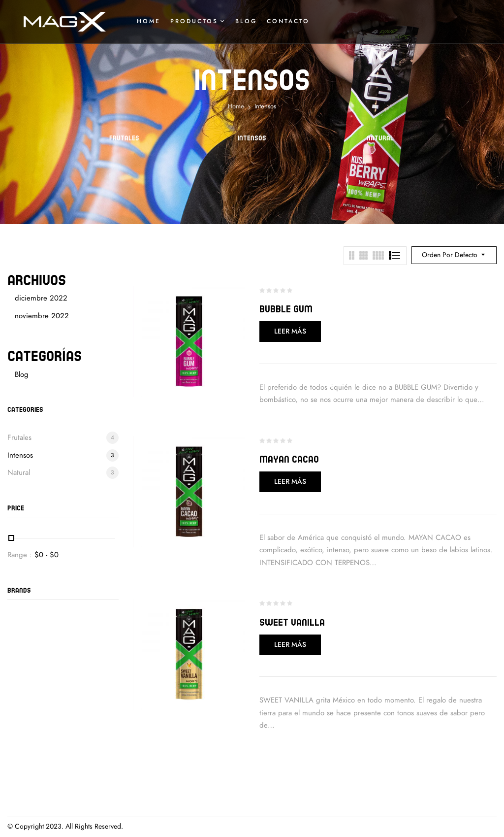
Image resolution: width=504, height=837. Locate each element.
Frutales (124, 138)
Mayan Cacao (289, 459)
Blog (22, 374)
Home (236, 106)
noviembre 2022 (42, 316)
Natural (380, 138)
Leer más (290, 331)
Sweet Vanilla (292, 622)
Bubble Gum (286, 309)
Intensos (252, 138)
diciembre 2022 (41, 298)
